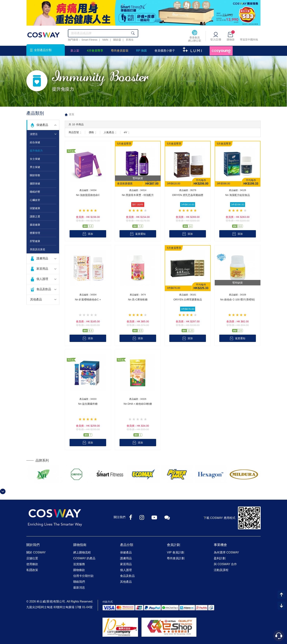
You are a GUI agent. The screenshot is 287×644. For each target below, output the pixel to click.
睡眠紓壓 (35, 192)
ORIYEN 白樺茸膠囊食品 (188, 299)
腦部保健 (35, 184)
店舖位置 (32, 558)
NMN (105, 40)
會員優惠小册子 (165, 51)
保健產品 (42, 125)
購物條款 (79, 570)
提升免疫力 (36, 151)
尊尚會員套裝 (120, 51)
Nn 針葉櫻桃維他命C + (88, 299)
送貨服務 (79, 564)
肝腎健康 (35, 241)
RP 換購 (141, 51)
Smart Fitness (89, 40)
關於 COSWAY (36, 552)
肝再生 (130, 40)
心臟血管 (35, 200)
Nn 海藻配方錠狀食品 (238, 195)
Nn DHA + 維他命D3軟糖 (138, 404)
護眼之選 (35, 216)
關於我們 (33, 545)
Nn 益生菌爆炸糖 (88, 404)
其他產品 (36, 299)
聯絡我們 (79, 582)
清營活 (34, 134)
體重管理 (35, 233)
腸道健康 (35, 225)
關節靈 (117, 40)
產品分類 (127, 545)
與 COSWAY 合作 (225, 564)
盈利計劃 (220, 558)
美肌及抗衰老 (38, 249)
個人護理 (42, 279)
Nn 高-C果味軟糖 (138, 299)
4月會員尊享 (95, 51)
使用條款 (32, 564)
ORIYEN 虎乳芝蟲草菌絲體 (188, 195)
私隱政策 (32, 570)
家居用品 (42, 269)
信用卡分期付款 (83, 576)
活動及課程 (221, 570)
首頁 (72, 114)
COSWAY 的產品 (84, 558)
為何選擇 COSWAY (226, 552)
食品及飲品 (44, 289)
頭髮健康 (35, 208)
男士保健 (35, 167)
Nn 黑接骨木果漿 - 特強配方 (138, 195)
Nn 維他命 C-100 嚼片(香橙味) (237, 299)
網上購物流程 (82, 552)
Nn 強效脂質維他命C (88, 195)
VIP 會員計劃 (176, 552)
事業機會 (220, 545)
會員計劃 (174, 545)
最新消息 (79, 588)
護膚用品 (42, 258)
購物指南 (80, 545)
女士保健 (35, 159)
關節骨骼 (35, 175)
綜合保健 (35, 142)
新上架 (75, 51)
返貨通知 (140, 234)
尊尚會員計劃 (176, 558)
